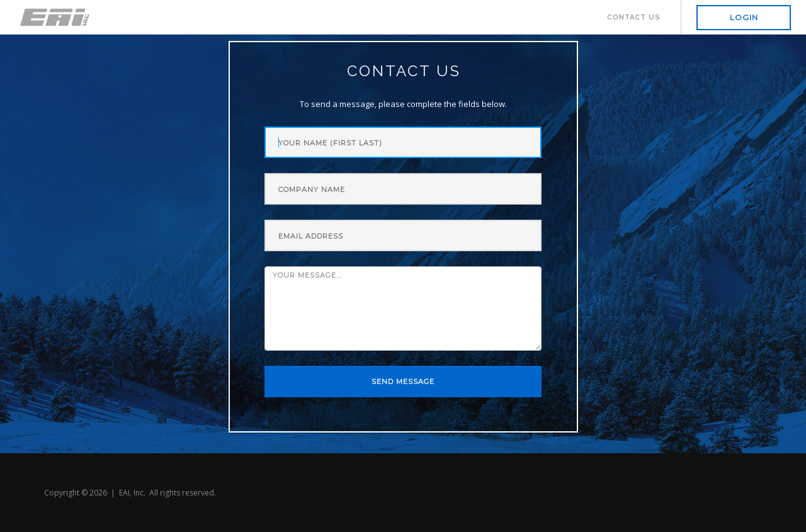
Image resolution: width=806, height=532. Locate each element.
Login (744, 17)
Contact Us (634, 17)
